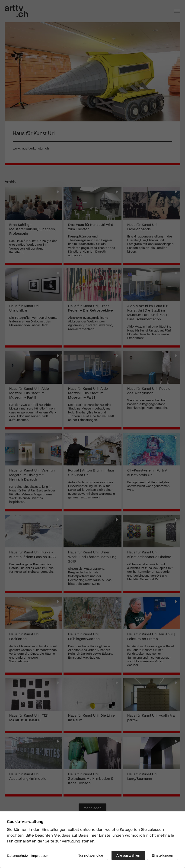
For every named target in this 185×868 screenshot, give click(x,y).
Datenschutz (17, 856)
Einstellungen (163, 856)
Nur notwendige (89, 856)
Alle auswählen (127, 856)
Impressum (40, 856)
